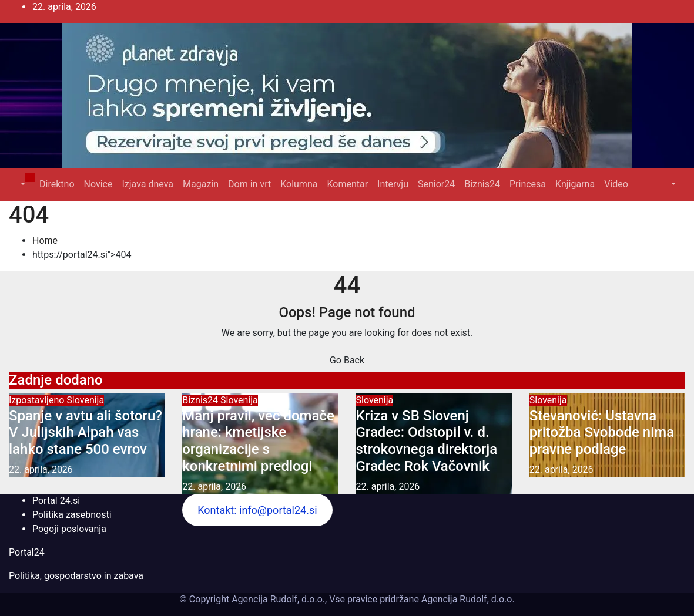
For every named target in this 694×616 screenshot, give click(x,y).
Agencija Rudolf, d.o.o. (467, 599)
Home (45, 240)
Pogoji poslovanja (69, 529)
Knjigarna (575, 184)
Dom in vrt (249, 184)
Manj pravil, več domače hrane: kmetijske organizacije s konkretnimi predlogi (258, 441)
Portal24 (27, 552)
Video (616, 184)
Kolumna (299, 184)
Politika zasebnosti (72, 515)
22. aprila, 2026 (41, 469)
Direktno (57, 184)
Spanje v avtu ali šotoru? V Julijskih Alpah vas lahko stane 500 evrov (86, 433)
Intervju (393, 184)
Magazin (201, 184)
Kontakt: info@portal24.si (257, 510)
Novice (98, 184)
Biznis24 (482, 184)
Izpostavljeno (38, 400)
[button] (22, 184)
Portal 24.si (56, 501)
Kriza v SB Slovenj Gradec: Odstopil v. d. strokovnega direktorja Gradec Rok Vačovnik (427, 441)
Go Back (347, 360)
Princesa (528, 184)
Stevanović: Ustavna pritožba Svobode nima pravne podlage (602, 433)
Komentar (347, 184)
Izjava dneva (147, 184)
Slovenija (85, 400)
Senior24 (436, 184)
